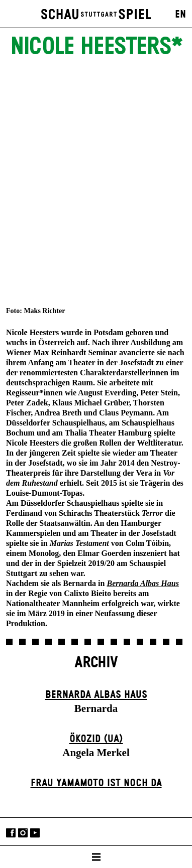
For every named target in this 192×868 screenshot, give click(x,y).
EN (180, 15)
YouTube (35, 833)
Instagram (23, 833)
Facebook (11, 833)
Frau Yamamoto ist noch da (96, 783)
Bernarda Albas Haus (96, 695)
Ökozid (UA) (96, 739)
